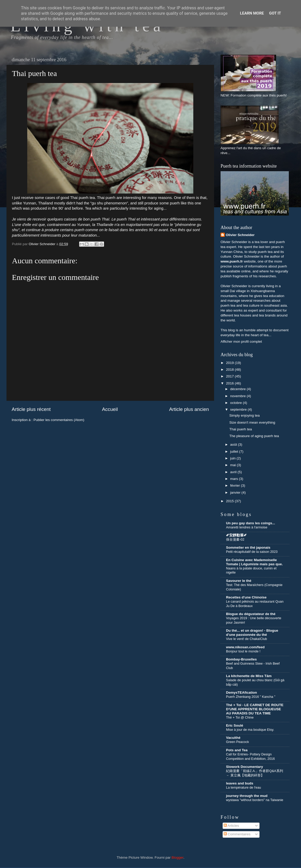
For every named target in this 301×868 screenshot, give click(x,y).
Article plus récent (31, 409)
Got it (275, 13)
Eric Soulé (235, 725)
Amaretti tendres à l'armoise (247, 527)
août (234, 445)
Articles (231, 826)
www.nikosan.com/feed (245, 647)
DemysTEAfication (241, 693)
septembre (239, 409)
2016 (230, 383)
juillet (235, 452)
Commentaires (237, 834)
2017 (230, 376)
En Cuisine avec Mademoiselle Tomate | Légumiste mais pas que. (254, 562)
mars (235, 479)
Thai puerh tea (241, 429)
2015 (230, 501)
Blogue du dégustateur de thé (251, 614)
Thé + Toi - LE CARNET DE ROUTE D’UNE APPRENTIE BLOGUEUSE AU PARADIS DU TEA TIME (255, 709)
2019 (230, 363)
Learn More (252, 13)
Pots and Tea (237, 750)
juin (233, 458)
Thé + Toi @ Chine (240, 717)
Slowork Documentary (245, 767)
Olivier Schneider (240, 235)
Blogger (177, 857)
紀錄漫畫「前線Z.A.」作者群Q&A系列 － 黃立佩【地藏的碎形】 (255, 773)
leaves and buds (240, 783)
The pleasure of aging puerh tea (254, 436)
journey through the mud (247, 796)
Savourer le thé (239, 581)
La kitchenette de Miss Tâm (249, 676)
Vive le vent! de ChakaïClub (247, 639)
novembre (238, 396)
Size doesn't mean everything (252, 422)
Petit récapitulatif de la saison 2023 (252, 552)
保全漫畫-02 (235, 539)
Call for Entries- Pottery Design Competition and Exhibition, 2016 (250, 756)
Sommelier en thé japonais (248, 547)
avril (234, 472)
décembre (238, 389)
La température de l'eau (244, 787)
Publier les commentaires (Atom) (59, 420)
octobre (237, 403)
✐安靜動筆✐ (236, 535)
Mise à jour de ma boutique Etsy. (250, 730)
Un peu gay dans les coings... (251, 523)
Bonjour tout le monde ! (243, 651)
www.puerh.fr (232, 261)
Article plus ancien (189, 409)
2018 (230, 370)
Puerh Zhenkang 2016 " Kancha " (251, 697)
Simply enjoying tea (245, 415)
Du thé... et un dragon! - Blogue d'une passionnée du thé (252, 633)
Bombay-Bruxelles (241, 659)
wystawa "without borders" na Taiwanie (255, 800)
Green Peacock (237, 742)
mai (234, 465)
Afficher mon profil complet (241, 342)
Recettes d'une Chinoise (246, 597)
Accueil (110, 409)
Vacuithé (233, 738)
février (235, 485)
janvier (236, 492)
